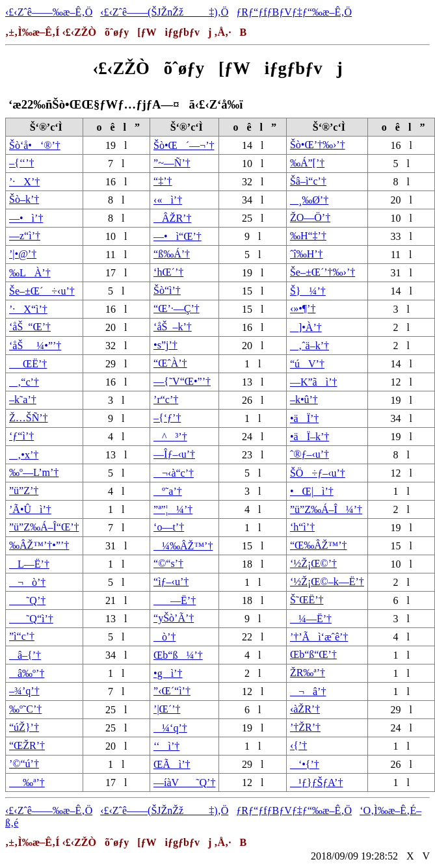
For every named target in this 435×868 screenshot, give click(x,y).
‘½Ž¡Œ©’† (313, 563)
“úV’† (307, 364)
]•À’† (306, 327)
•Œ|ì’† (312, 491)
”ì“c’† (22, 636)
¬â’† (308, 691)
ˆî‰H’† (307, 254)
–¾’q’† (24, 691)
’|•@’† (23, 254)
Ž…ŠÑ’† (29, 418)
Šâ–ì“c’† (308, 181)
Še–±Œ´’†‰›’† (323, 272)
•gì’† (168, 673)
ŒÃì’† (172, 764)
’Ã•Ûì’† (30, 509)
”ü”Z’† (24, 491)
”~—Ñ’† (172, 163)
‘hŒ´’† (168, 272)
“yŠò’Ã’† (174, 618)
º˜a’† (168, 491)
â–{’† (25, 655)
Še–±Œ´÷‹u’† (42, 291)
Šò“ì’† (167, 290)
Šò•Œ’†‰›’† (318, 145)
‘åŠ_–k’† (173, 327)
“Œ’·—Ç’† (177, 309)
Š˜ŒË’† (307, 600)
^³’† (170, 437)
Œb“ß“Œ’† (313, 654)
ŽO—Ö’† (310, 217)
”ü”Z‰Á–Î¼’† (326, 509)
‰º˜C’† (25, 709)
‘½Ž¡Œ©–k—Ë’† (327, 582)
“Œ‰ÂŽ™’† (319, 545)
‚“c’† (24, 382)
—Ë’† (175, 600)
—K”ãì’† (314, 382)
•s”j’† (165, 345)
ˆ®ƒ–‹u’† (310, 454)
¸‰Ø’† (309, 200)
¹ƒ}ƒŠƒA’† (316, 783)
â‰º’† (27, 673)
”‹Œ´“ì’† (172, 691)
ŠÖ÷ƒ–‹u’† (318, 473)
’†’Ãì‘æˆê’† (319, 637)
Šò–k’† (24, 199)
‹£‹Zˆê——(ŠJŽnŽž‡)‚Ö (164, 12)
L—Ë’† (29, 564)
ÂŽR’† (172, 218)
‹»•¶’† (303, 309)
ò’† (165, 637)
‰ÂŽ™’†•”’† (39, 545)
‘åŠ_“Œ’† (30, 327)
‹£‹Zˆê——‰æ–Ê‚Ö (49, 12)
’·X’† (24, 182)
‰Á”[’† (307, 163)
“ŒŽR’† (27, 745)
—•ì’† (26, 218)
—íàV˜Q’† (184, 783)
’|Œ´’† (167, 709)
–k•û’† (304, 400)
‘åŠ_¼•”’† (35, 346)
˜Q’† (27, 600)
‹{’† (298, 745)
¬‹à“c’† (174, 473)
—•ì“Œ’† (178, 236)
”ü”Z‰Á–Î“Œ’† (44, 527)
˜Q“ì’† (31, 619)
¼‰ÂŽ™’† (183, 546)
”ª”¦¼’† (173, 509)
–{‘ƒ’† (167, 418)
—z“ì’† (25, 236)
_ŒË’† (28, 364)
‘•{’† (305, 764)
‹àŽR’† (305, 709)
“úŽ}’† (24, 727)
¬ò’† (27, 582)
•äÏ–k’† (310, 437)
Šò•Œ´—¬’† (184, 145)
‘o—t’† (169, 527)
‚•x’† (24, 455)
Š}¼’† (308, 291)
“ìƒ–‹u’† (171, 582)
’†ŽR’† (305, 727)
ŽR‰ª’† (308, 673)
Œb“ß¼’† (178, 655)
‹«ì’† (168, 200)
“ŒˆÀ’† (170, 363)
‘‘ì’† (166, 746)
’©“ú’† (24, 764)
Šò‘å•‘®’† (35, 145)
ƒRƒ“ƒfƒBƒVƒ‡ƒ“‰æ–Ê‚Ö (294, 12)
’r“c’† (166, 400)
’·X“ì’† (28, 309)
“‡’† (163, 181)
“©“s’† (168, 563)
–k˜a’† (23, 400)
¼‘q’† (170, 728)
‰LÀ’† (30, 273)
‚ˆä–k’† (310, 346)
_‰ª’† (27, 783)
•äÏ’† (304, 418)
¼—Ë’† (311, 619)
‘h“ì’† (302, 527)
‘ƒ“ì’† (21, 436)
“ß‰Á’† (172, 254)
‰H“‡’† (308, 236)
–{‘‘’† (21, 163)
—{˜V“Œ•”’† (182, 381)
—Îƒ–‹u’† (174, 454)
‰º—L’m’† (34, 472)
